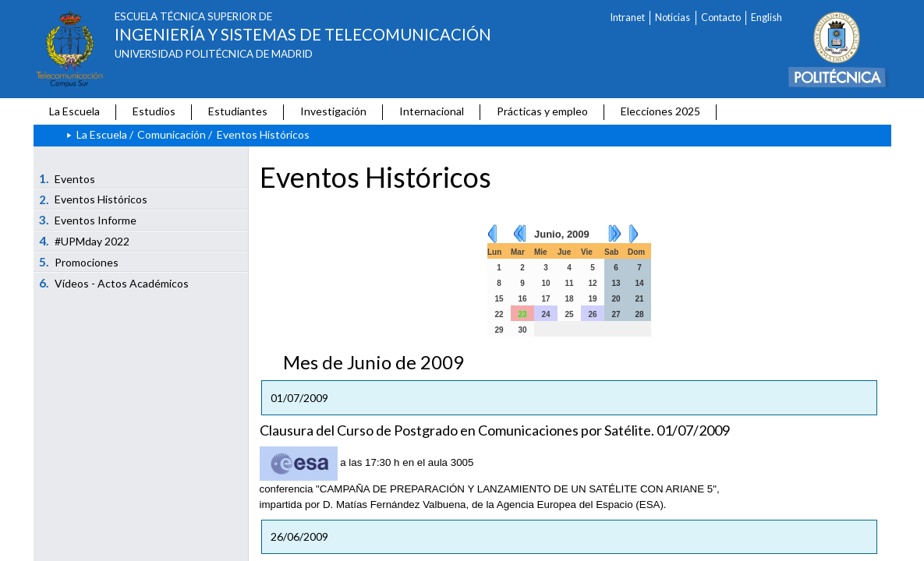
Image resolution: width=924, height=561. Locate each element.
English (766, 18)
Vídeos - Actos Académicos (114, 283)
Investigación (333, 111)
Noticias (673, 18)
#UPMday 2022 (84, 241)
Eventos (67, 178)
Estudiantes (238, 111)
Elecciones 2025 (660, 111)
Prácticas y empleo (542, 111)
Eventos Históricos (93, 199)
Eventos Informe (88, 220)
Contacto (721, 18)
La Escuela (74, 111)
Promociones (79, 262)
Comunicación (172, 134)
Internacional (432, 111)
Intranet (628, 18)
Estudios (154, 111)
